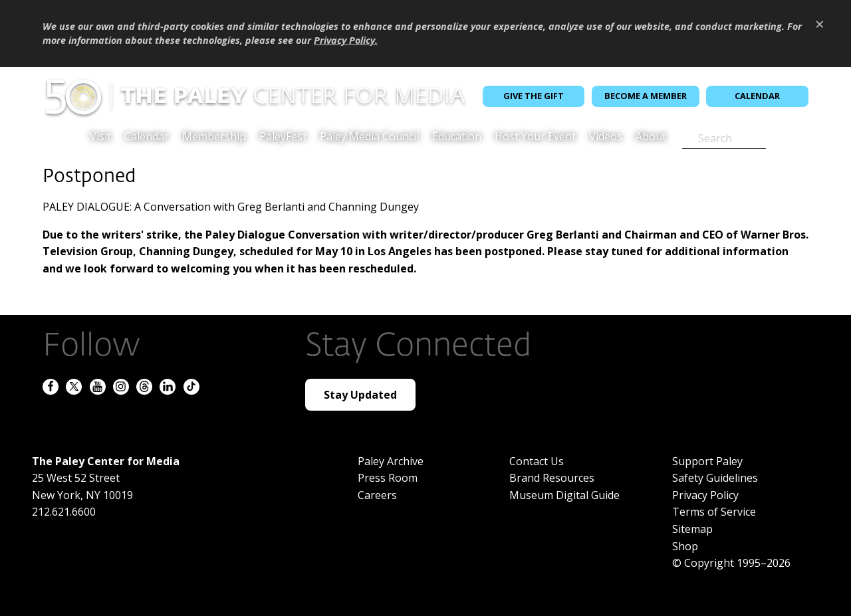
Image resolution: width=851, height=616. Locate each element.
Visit (100, 137)
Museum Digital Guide (564, 495)
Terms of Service (714, 512)
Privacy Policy (705, 495)
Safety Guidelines (715, 478)
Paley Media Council (369, 137)
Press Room (388, 478)
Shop (685, 546)
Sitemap (692, 529)
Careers (377, 495)
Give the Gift (534, 96)
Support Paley (707, 461)
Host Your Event (535, 137)
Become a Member (646, 96)
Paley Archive (391, 461)
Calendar (757, 96)
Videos (606, 137)
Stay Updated (360, 395)
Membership (214, 137)
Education (457, 137)
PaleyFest (283, 137)
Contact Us (537, 461)
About (651, 137)
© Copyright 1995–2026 (731, 563)
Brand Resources (552, 478)
